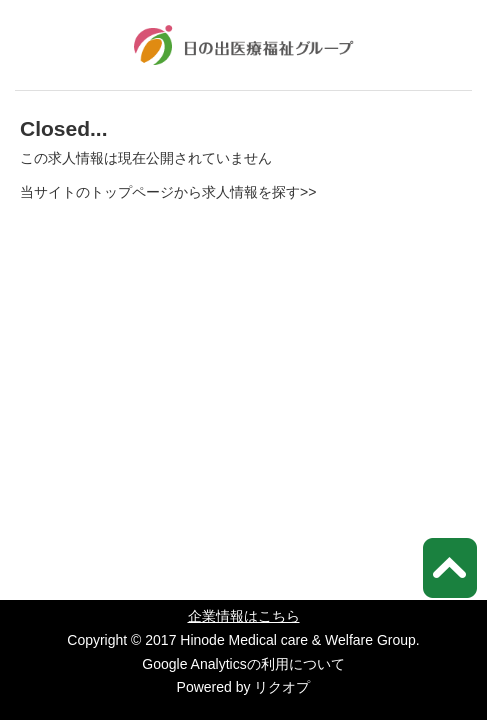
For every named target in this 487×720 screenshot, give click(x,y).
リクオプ (282, 687)
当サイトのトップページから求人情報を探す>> (168, 192)
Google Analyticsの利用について (243, 664)
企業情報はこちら (244, 616)
